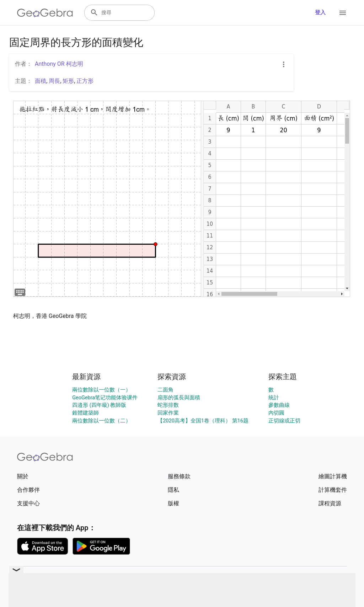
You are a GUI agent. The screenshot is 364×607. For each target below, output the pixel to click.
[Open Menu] (343, 13)
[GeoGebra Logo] (45, 13)
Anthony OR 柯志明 (59, 64)
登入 (320, 13)
